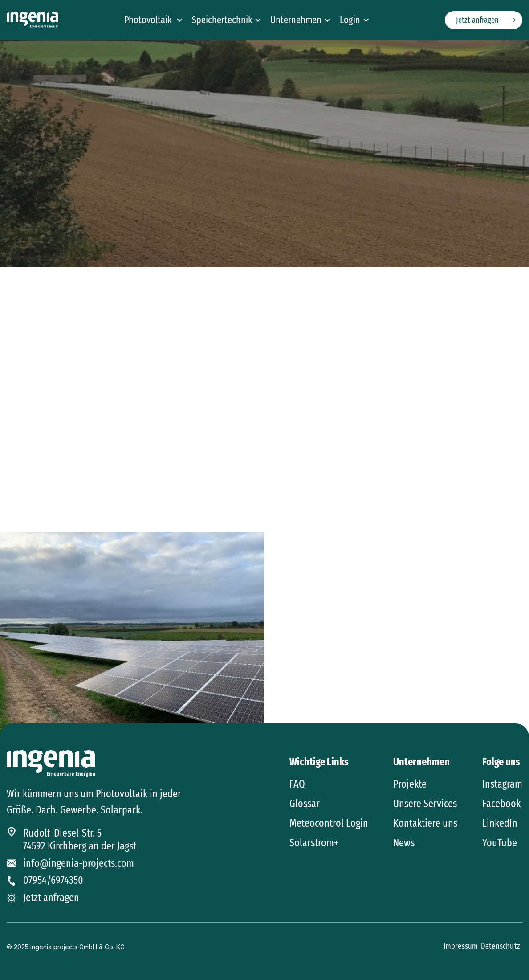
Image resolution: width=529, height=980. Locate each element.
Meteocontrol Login (329, 823)
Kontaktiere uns (425, 823)
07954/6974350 (53, 880)
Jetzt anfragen (477, 20)
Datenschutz (501, 946)
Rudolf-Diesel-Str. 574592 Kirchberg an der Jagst (80, 839)
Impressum (461, 946)
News (404, 843)
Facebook (501, 804)
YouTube (500, 843)
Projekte (410, 784)
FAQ (297, 784)
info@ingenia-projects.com (79, 863)
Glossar (305, 804)
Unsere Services (425, 804)
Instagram (502, 784)
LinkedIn (500, 823)
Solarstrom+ (314, 843)
